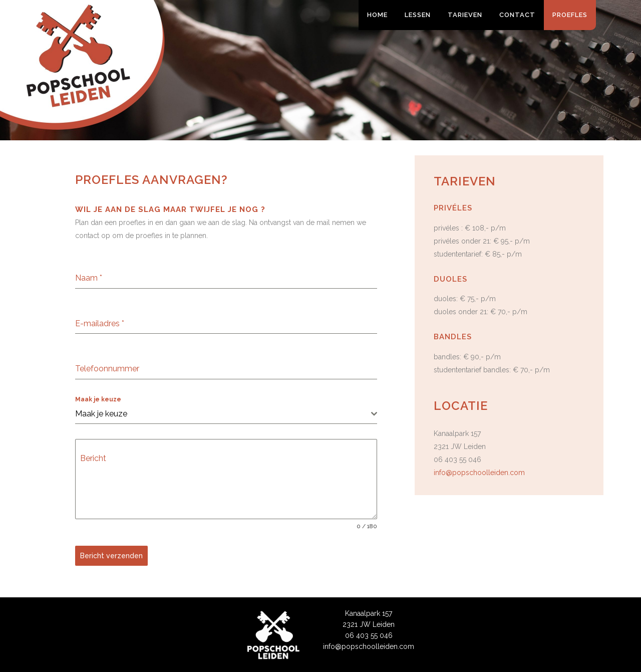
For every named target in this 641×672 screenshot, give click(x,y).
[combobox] (226, 414)
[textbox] (223, 414)
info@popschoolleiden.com (479, 473)
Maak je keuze (98, 399)
